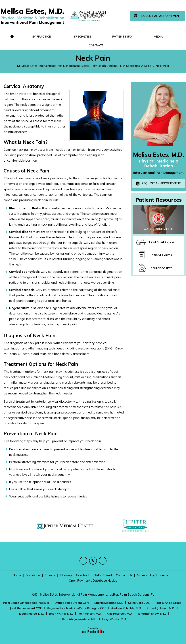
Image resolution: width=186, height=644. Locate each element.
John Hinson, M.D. (90, 614)
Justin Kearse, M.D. (31, 614)
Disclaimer (33, 575)
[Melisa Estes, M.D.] (33, 16)
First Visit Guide (155, 242)
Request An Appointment (157, 16)
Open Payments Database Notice (93, 580)
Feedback (83, 575)
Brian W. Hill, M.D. (61, 614)
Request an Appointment (161, 183)
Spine (148, 66)
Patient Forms (155, 255)
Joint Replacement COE (26, 608)
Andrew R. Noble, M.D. (126, 608)
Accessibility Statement (154, 575)
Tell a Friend (103, 575)
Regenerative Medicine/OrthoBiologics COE (77, 608)
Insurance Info (156, 268)
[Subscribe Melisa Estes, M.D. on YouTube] (103, 561)
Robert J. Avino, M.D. (161, 608)
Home (17, 575)
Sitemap (66, 575)
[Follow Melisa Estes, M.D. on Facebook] (83, 561)
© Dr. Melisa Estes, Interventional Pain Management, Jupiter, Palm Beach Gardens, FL (93, 594)
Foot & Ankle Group (168, 603)
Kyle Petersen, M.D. (120, 614)
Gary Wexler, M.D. (114, 619)
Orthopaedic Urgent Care (72, 603)
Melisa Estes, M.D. (159, 154)
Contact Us (124, 575)
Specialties (133, 66)
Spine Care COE (139, 603)
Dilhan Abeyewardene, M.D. (78, 619)
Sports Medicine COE (109, 603)
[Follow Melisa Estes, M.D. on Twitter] (93, 561)
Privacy (50, 575)
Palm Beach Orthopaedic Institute (26, 603)
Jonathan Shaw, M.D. (152, 614)
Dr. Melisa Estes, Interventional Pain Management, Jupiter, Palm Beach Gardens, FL (69, 66)
